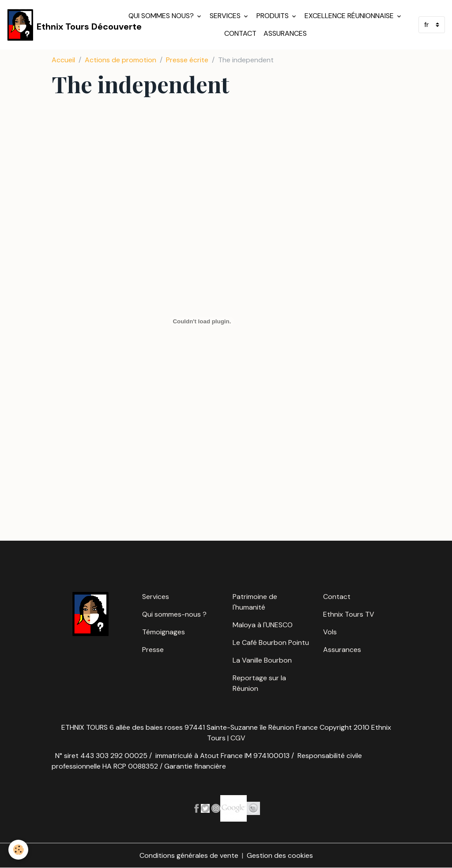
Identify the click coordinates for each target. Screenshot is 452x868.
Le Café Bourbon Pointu (271, 642)
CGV (238, 738)
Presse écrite (187, 60)
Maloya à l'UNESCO (263, 625)
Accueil (63, 60)
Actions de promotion (121, 60)
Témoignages (164, 632)
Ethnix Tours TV (349, 614)
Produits (273, 16)
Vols (330, 632)
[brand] (61, 25)
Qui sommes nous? (162, 16)
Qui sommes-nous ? (174, 614)
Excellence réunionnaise (350, 16)
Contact (240, 33)
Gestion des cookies (280, 855)
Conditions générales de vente (189, 855)
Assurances (285, 33)
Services (226, 16)
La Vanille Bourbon (262, 660)
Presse (153, 650)
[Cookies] (19, 850)
